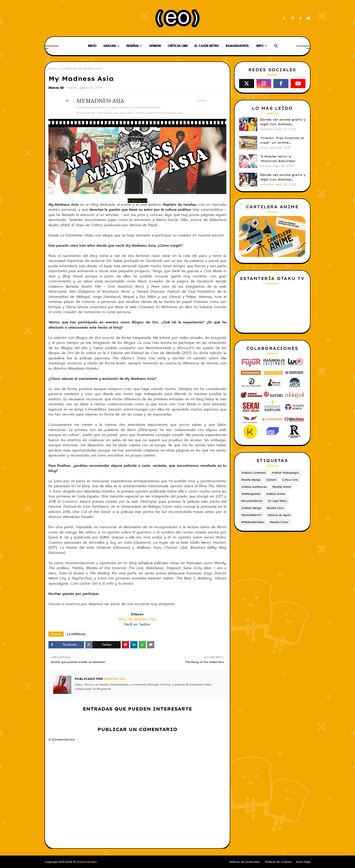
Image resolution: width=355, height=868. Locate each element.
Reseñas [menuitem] (132, 46)
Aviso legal (303, 862)
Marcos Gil (56, 88)
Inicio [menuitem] (92, 46)
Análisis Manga (251, 508)
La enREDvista (67, 69)
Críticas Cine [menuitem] (178, 46)
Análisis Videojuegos (285, 473)
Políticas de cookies (278, 862)
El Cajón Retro (278, 501)
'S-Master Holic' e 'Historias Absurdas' (278, 159)
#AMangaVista (251, 494)
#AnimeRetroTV (252, 515)
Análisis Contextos (254, 473)
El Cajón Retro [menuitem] (207, 46)
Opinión (271, 480)
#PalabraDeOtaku (253, 522)
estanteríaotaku (87, 862)
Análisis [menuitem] (110, 46)
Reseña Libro (275, 508)
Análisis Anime (276, 494)
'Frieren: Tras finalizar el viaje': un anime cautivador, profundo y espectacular (282, 140)
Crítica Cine (290, 480)
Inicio (52, 69)
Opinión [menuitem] (155, 46)
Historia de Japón (279, 515)
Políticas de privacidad (244, 862)
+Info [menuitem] (260, 46)
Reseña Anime (282, 487)
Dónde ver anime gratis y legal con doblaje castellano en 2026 (283, 177)
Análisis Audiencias (254, 487)
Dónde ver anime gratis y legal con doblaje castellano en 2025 (283, 122)
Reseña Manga (251, 480)
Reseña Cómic (279, 522)
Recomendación (252, 501)
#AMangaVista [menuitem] (237, 46)
